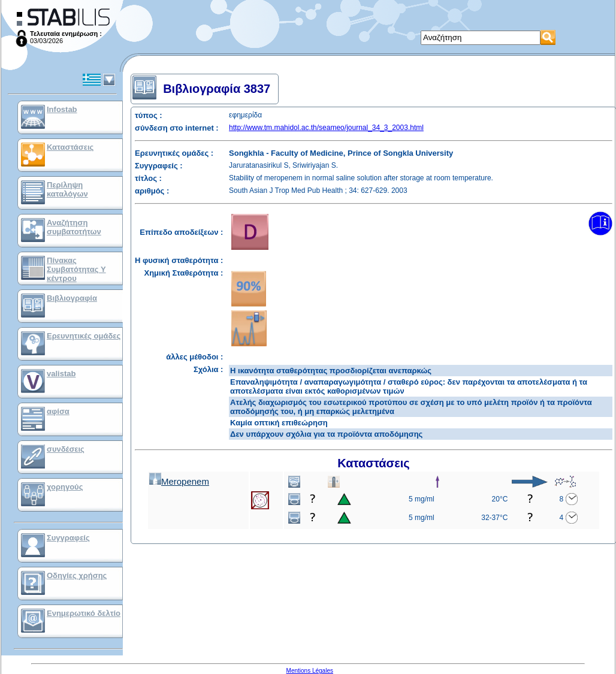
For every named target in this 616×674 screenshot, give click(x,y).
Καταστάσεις (70, 147)
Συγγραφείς (68, 538)
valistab (61, 374)
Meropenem (179, 481)
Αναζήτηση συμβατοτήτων (74, 227)
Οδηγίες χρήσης (77, 575)
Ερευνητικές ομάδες (84, 336)
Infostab (62, 109)
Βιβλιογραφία (72, 298)
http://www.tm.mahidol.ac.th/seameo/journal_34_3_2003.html (326, 128)
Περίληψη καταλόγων (67, 189)
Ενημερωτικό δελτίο (84, 613)
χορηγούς (65, 487)
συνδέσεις (66, 449)
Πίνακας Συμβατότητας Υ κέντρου (76, 269)
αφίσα (58, 411)
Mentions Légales (310, 671)
